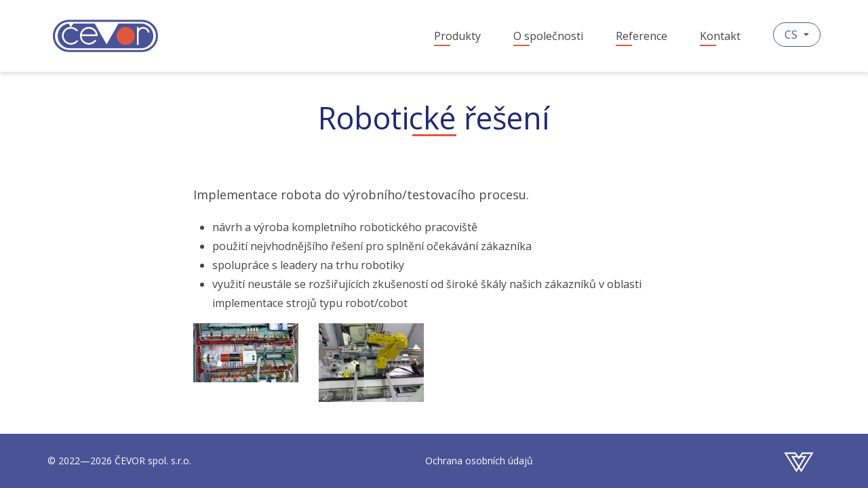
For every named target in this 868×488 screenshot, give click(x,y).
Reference (642, 36)
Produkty (457, 36)
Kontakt (720, 36)
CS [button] (792, 35)
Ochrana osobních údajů (479, 461)
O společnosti (548, 36)
